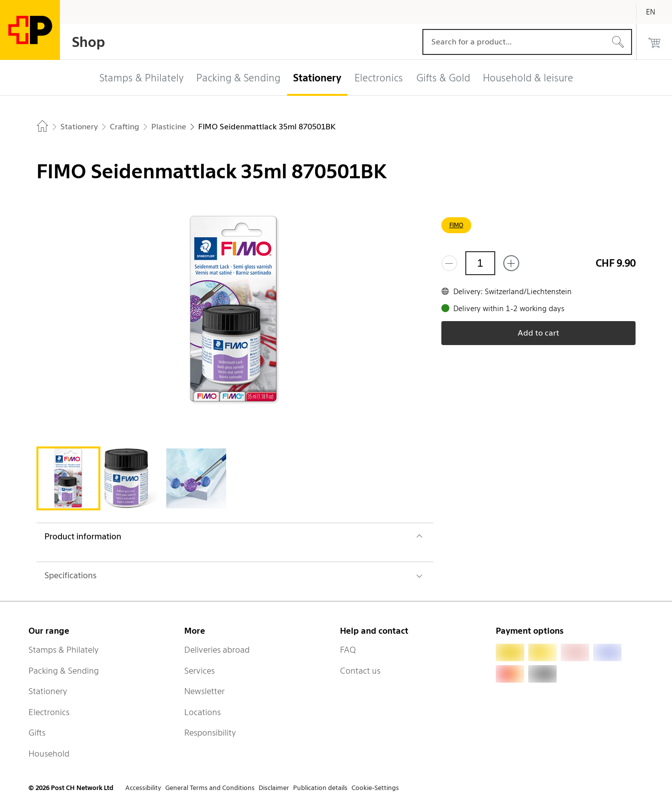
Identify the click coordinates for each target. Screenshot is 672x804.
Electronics (49, 712)
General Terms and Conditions (210, 788)
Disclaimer (274, 788)
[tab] (68, 478)
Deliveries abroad (217, 650)
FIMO (456, 225)
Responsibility (210, 733)
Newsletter (204, 691)
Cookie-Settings (375, 788)
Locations (202, 712)
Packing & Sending (64, 671)
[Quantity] (480, 263)
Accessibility (143, 788)
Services (199, 671)
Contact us (360, 671)
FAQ (348, 650)
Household (49, 754)
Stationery (48, 691)
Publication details (320, 788)
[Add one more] (511, 263)
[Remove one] (449, 263)
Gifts (37, 733)
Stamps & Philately (64, 650)
